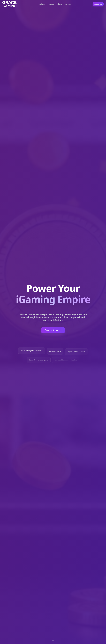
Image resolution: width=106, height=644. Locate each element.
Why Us (59, 4)
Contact (68, 4)
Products (42, 4)
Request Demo (53, 330)
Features (51, 4)
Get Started (98, 4)
